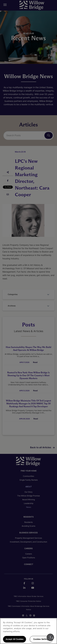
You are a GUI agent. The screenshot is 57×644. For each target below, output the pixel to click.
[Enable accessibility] (50, 637)
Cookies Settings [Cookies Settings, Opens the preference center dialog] (41, 639)
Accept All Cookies (15, 639)
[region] (28, 631)
